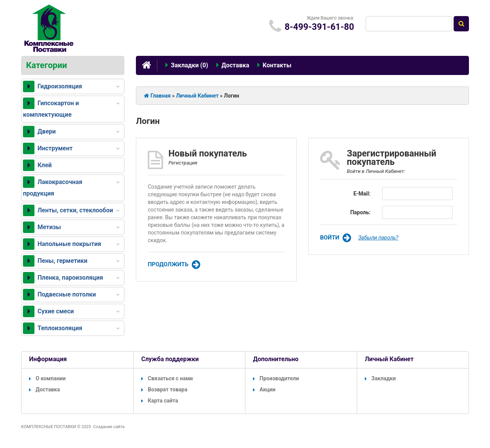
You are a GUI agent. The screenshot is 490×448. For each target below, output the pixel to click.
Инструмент (48, 148)
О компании (47, 378)
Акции (264, 389)
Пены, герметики (55, 261)
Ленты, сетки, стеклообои (68, 210)
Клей (37, 165)
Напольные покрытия (62, 244)
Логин (232, 96)
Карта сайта (160, 401)
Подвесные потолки (60, 295)
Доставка (44, 389)
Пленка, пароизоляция (63, 278)
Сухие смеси (48, 311)
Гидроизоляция (53, 86)
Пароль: (360, 212)
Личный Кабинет (197, 96)
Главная (157, 96)
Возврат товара (164, 389)
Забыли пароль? (378, 238)
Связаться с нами (167, 378)
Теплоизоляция (53, 328)
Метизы (42, 227)
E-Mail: (362, 194)
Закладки (380, 378)
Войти (336, 238)
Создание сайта (109, 427)
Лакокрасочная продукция (53, 187)
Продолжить (174, 265)
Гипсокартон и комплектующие (51, 108)
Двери (39, 132)
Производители (276, 378)
